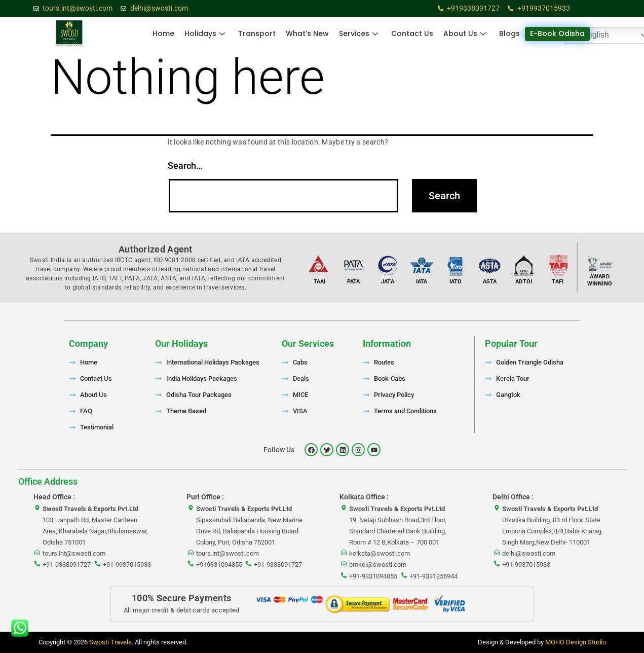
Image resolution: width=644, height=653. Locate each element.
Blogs (509, 33)
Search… (185, 166)
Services (358, 33)
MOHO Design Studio (576, 642)
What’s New (307, 33)
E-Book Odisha (557, 33)
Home (163, 33)
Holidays (205, 33)
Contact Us (412, 33)
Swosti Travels (110, 642)
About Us (465, 33)
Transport (257, 33)
